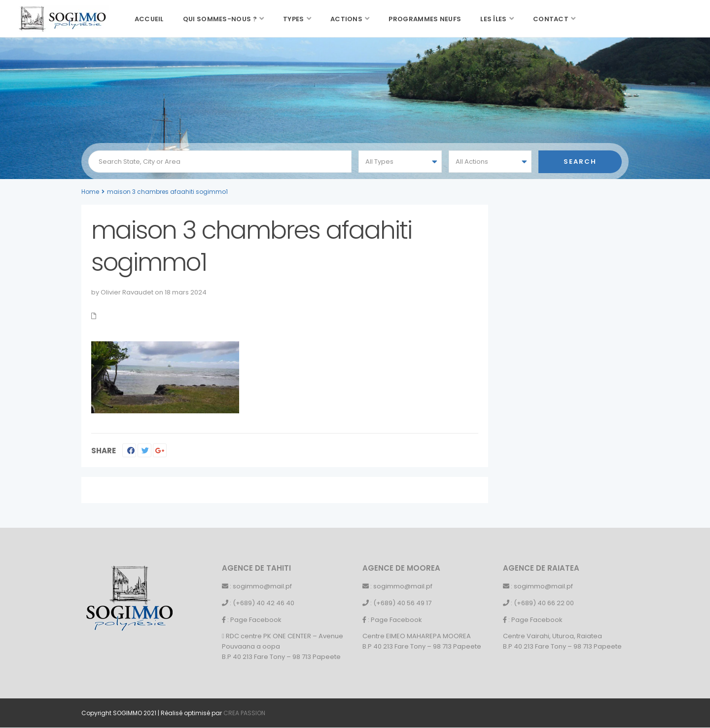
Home (90, 192)
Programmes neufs (425, 19)
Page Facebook (256, 620)
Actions (346, 19)
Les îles (493, 19)
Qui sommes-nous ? (220, 19)
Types (294, 19)
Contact (551, 19)
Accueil (149, 19)
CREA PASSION (244, 713)
